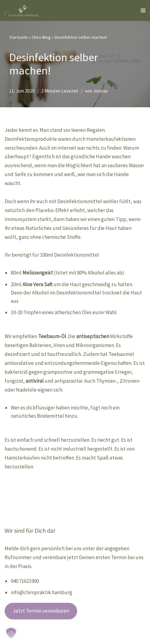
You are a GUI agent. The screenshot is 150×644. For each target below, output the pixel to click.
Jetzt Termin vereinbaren (41, 611)
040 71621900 (25, 581)
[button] (11, 633)
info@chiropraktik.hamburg (41, 592)
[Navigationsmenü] (141, 10)
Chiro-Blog (41, 37)
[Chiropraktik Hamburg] (23, 10)
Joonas (101, 91)
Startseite (19, 37)
